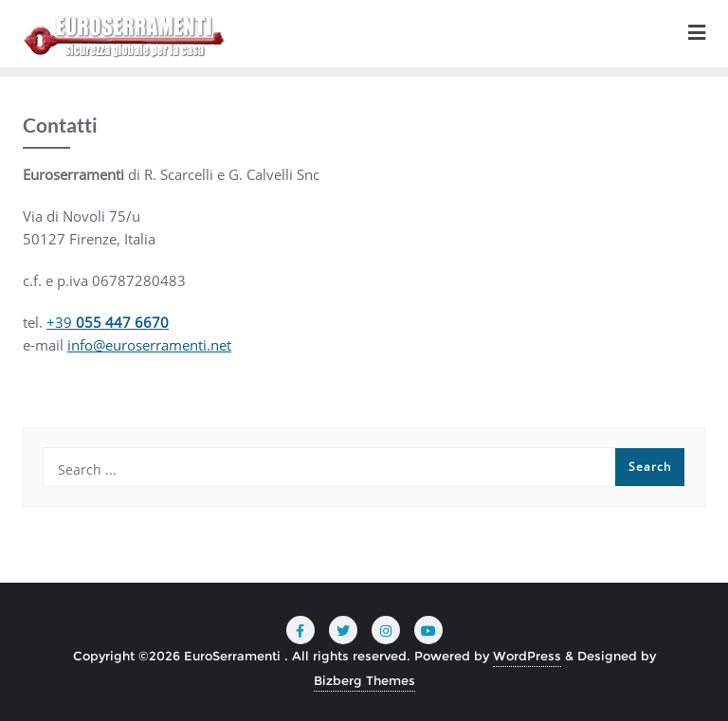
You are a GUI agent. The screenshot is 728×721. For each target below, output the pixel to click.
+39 (108, 322)
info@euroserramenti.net (149, 345)
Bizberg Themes (364, 680)
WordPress (527, 656)
